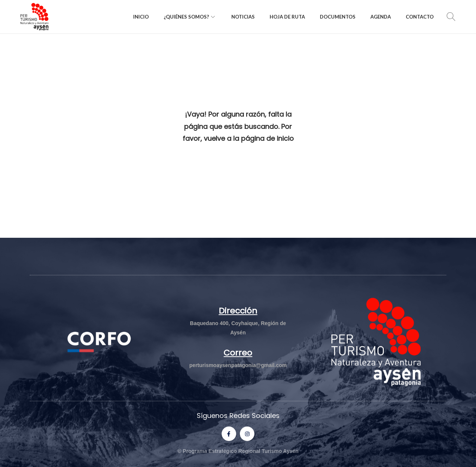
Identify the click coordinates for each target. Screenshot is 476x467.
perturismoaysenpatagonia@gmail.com (238, 365)
